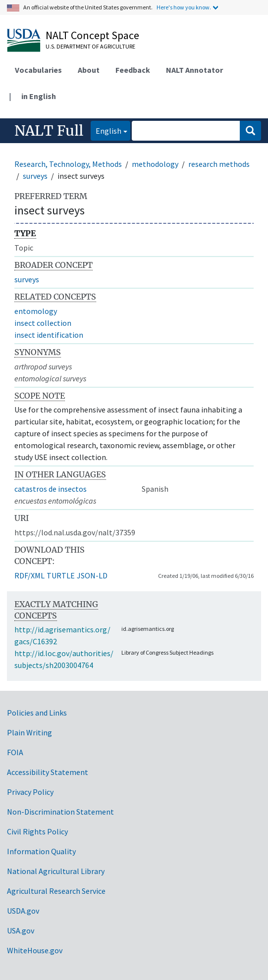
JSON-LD (92, 575)
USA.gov (21, 930)
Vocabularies (38, 70)
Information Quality (41, 851)
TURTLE (61, 575)
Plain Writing (29, 732)
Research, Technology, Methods (68, 164)
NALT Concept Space (92, 35)
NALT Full (49, 131)
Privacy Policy (30, 792)
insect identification (49, 335)
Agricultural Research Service (56, 891)
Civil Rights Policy (37, 831)
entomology (36, 311)
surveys (35, 176)
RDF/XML (29, 575)
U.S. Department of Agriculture (90, 46)
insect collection (43, 323)
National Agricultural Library (56, 871)
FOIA (15, 752)
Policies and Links (37, 713)
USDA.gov (23, 911)
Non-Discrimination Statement (60, 812)
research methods (219, 164)
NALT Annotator (194, 70)
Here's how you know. (184, 7)
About (89, 70)
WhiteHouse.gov (35, 950)
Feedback (133, 70)
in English (39, 96)
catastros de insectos (51, 489)
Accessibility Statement (48, 772)
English (106, 130)
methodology (155, 164)
